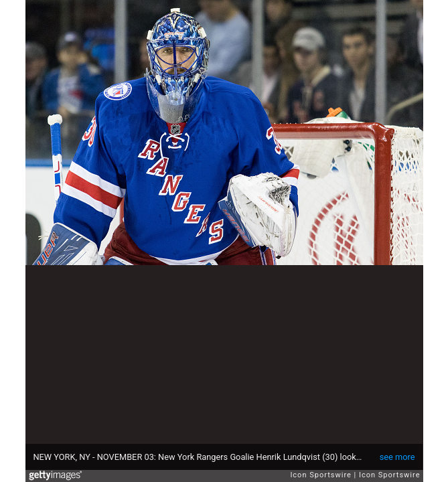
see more (397, 457)
